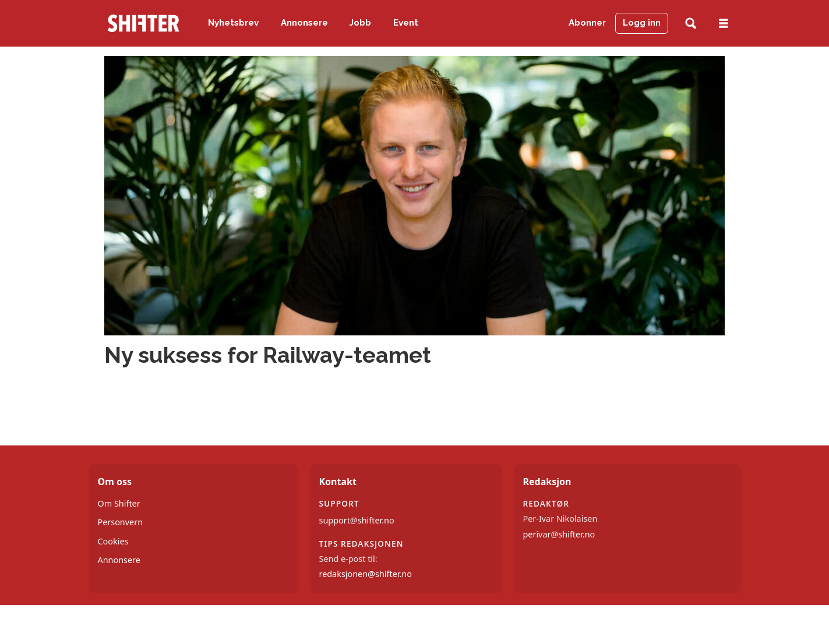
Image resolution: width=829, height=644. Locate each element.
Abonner (587, 23)
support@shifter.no (357, 520)
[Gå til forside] (143, 23)
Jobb (360, 23)
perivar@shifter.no (559, 534)
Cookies (113, 541)
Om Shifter (119, 503)
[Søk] (691, 24)
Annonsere (304, 23)
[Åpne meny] (724, 24)
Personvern (121, 522)
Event (406, 23)
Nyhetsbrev (233, 23)
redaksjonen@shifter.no (366, 574)
